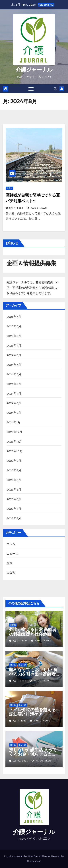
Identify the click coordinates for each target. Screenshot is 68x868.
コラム (9, 188)
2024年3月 (14, 403)
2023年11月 (14, 442)
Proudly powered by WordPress (22, 856)
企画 (9, 563)
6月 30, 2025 (20, 761)
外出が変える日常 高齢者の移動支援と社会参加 (33, 632)
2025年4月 (14, 346)
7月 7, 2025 (19, 681)
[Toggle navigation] (31, 89)
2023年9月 (14, 461)
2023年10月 (15, 451)
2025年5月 (14, 336)
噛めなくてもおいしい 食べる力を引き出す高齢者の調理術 (33, 674)
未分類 (11, 573)
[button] (55, 89)
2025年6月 (14, 326)
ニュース (12, 554)
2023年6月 (14, 490)
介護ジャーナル (34, 70)
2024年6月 (14, 374)
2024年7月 (14, 365)
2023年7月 (14, 480)
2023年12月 (14, 432)
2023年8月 (14, 470)
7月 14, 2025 (20, 641)
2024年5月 (14, 384)
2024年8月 (14, 355)
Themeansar (34, 861)
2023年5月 (14, 499)
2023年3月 (14, 518)
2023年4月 (14, 509)
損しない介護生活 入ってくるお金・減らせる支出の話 (33, 754)
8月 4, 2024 (16, 208)
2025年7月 (14, 317)
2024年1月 (14, 422)
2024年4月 (14, 394)
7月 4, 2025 (20, 721)
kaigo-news (37, 208)
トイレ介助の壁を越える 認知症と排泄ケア (32, 712)
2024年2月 (14, 413)
